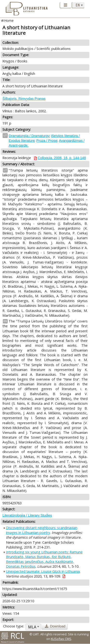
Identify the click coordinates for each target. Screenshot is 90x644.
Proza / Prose (47, 141)
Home (9, 21)
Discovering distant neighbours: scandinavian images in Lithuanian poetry (42, 530)
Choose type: (14, 626)
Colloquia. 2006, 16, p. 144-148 (62, 158)
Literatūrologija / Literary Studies (27, 515)
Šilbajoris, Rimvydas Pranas (24, 99)
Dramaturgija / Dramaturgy (29, 136)
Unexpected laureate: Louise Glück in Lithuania (43, 571)
